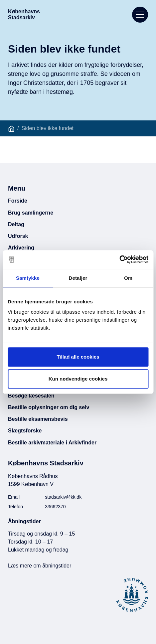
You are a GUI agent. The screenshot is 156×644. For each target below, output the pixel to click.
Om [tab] (128, 278)
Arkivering (21, 248)
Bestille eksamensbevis (38, 419)
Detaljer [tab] (78, 278)
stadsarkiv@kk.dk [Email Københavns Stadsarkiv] (63, 497)
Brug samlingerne (31, 213)
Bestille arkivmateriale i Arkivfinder (52, 443)
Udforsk (18, 236)
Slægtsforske (25, 431)
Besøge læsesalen (31, 396)
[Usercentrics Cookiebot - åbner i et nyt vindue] (119, 259)
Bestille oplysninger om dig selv (49, 407)
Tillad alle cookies (78, 357)
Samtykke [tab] (28, 278)
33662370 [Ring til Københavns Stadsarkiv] (55, 507)
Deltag (16, 224)
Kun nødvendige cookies (78, 379)
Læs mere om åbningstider (40, 566)
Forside (18, 201)
